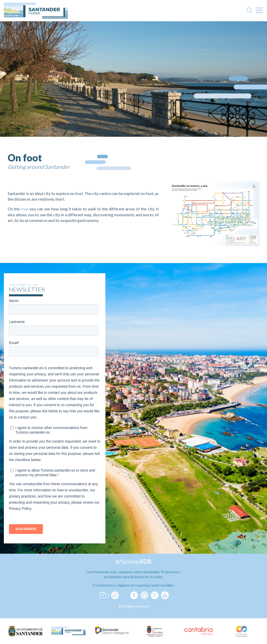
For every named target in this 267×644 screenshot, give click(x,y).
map (25, 209)
